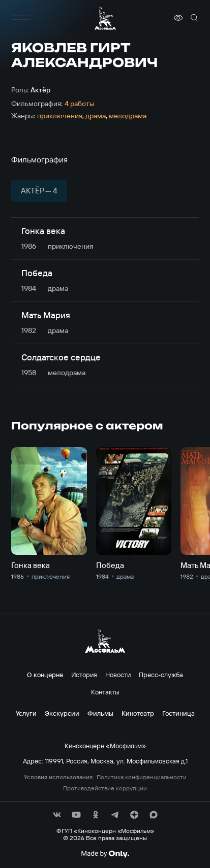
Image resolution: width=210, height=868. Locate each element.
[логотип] (105, 18)
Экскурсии (62, 713)
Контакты (105, 692)
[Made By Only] (105, 854)
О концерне (45, 675)
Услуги (26, 713)
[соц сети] (57, 815)
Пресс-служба (161, 675)
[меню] (21, 18)
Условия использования (58, 777)
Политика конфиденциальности (142, 777)
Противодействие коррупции (105, 788)
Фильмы (100, 713)
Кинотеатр (138, 713)
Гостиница (178, 713)
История (84, 675)
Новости (118, 675)
